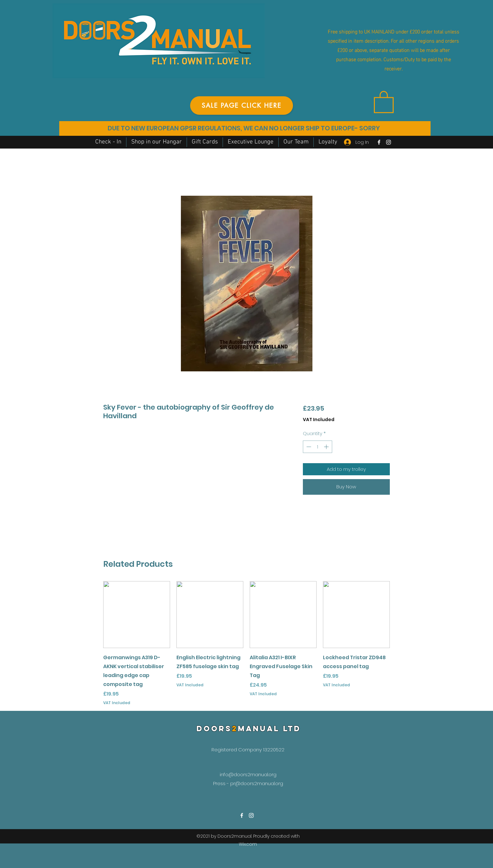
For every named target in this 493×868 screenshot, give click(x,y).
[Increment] (327, 447)
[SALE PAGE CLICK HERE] (242, 106)
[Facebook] (379, 142)
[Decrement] (308, 447)
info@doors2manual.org (248, 774)
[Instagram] (389, 142)
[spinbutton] (317, 447)
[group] (246, 643)
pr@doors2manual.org (257, 783)
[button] (384, 101)
